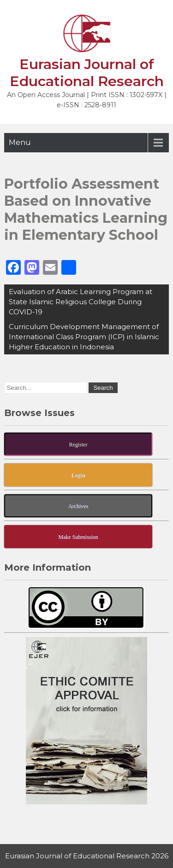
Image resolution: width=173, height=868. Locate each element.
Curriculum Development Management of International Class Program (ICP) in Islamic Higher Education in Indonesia (84, 337)
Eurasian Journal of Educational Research (87, 73)
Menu (20, 142)
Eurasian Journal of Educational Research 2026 (87, 856)
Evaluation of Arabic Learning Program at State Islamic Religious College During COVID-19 (81, 302)
